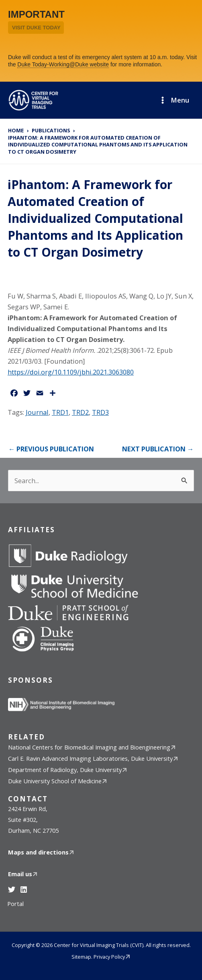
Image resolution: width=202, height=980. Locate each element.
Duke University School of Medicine (55, 781)
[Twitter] (12, 889)
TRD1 (60, 412)
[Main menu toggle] (174, 100)
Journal (37, 412)
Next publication (158, 449)
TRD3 (100, 412)
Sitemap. (82, 957)
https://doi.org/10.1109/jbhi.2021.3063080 (71, 372)
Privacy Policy (109, 957)
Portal (15, 904)
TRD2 (80, 412)
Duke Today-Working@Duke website (63, 64)
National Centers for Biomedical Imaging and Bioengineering (89, 747)
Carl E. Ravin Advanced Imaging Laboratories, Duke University (90, 758)
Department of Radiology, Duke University (65, 770)
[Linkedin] (24, 889)
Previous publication (51, 449)
